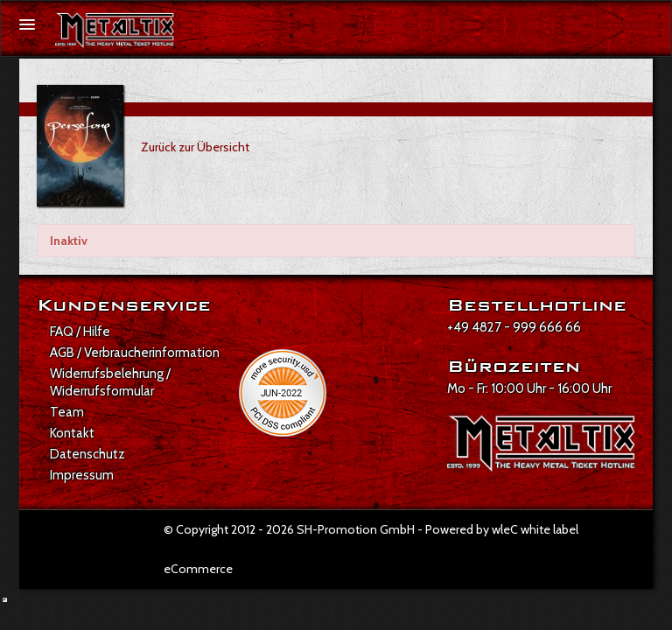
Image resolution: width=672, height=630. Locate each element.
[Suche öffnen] (649, 25)
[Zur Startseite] (115, 31)
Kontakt (72, 433)
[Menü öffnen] (27, 24)
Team (67, 412)
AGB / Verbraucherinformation (135, 353)
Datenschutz (87, 454)
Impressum (82, 475)
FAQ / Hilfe (80, 332)
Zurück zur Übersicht (195, 147)
